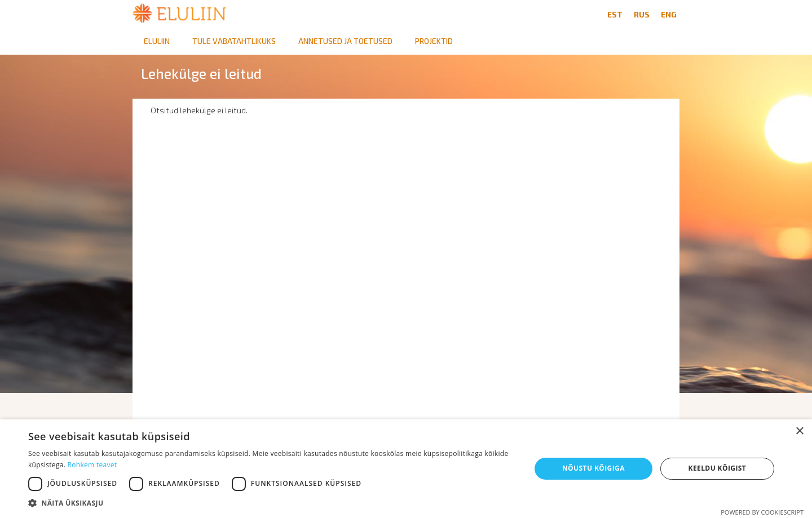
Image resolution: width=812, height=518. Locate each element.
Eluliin (157, 41)
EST (615, 14)
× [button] (799, 431)
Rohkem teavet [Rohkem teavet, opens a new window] (92, 465)
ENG (669, 14)
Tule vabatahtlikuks (234, 41)
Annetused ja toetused (345, 41)
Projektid (434, 41)
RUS (642, 14)
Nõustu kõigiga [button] (593, 468)
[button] (272, 503)
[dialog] (406, 469)
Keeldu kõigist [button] (718, 468)
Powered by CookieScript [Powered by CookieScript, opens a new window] (762, 512)
